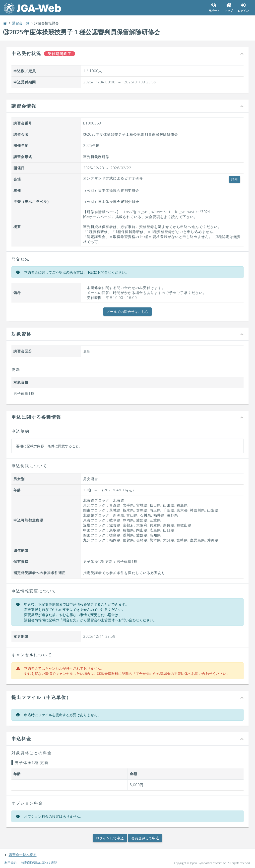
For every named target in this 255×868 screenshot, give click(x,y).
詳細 (232, 180)
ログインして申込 (110, 839)
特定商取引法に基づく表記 (41, 863)
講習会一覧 (23, 24)
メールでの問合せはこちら (127, 312)
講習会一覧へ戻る (24, 855)
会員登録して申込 (145, 839)
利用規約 (12, 863)
